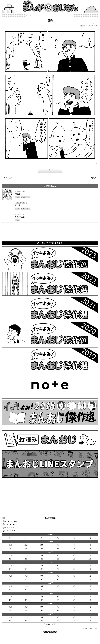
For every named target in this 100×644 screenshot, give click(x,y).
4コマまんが (10, 521)
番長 (50, 21)
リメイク (8, 531)
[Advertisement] (50, 232)
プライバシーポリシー (50, 624)
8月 (74, 545)
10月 (42, 545)
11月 (26, 545)
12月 (10, 545)
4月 (42, 538)
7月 (90, 545)
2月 (74, 538)
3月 (58, 538)
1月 (90, 538)
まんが (8, 524)
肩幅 (93, 178)
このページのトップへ (90, 629)
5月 (26, 538)
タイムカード (11, 178)
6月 (10, 538)
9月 (58, 545)
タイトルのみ (10, 528)
